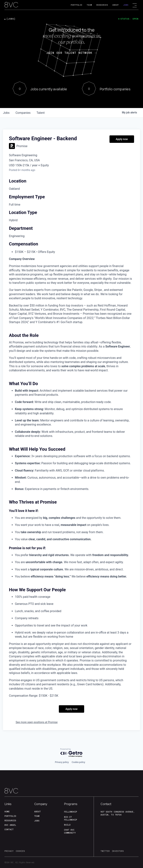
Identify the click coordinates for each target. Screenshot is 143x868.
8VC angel (10, 825)
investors (118, 851)
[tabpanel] (71, 477)
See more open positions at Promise (37, 722)
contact (9, 829)
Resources (102, 5)
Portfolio (77, 5)
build (67, 825)
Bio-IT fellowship (71, 818)
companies (23, 113)
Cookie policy (78, 762)
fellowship (71, 812)
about (38, 812)
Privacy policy (62, 762)
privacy (9, 851)
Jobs (126, 5)
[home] (11, 5)
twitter (105, 851)
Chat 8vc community (70, 831)
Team (89, 5)
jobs (6, 113)
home (7, 812)
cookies (20, 851)
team (37, 816)
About (116, 5)
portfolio (10, 816)
